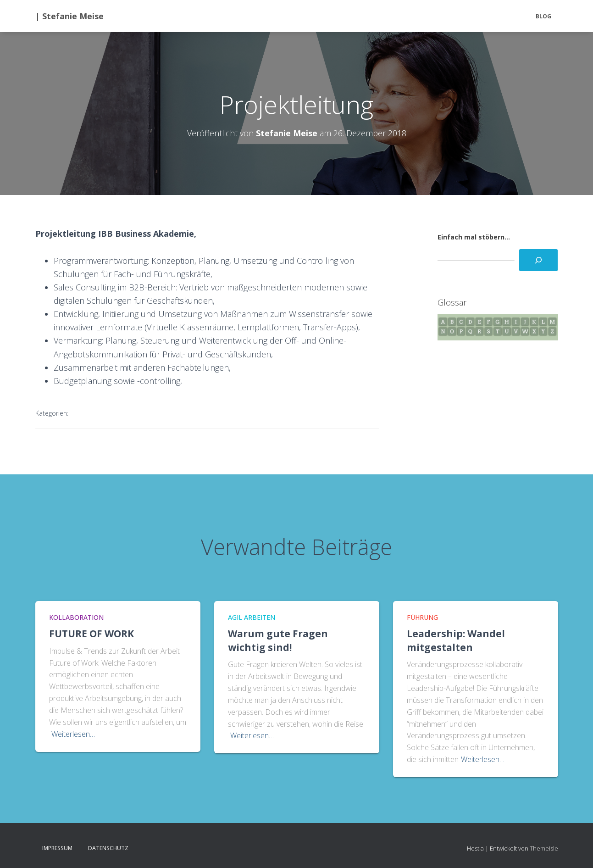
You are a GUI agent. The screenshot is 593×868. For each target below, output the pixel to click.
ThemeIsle (544, 848)
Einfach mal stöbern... (474, 237)
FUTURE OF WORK (91, 634)
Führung (422, 617)
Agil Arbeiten (252, 617)
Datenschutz (108, 848)
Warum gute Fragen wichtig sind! (278, 640)
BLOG (543, 16)
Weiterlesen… (73, 734)
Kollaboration (76, 617)
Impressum (57, 848)
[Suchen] (538, 260)
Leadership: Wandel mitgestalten (456, 640)
